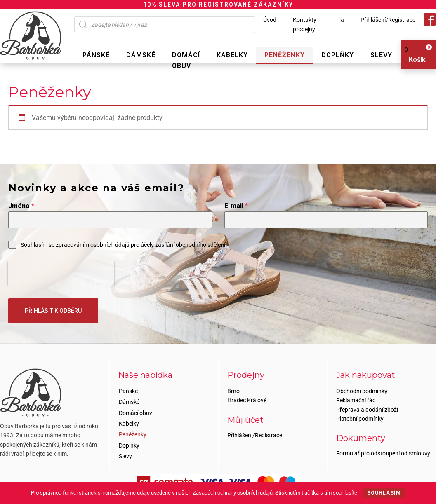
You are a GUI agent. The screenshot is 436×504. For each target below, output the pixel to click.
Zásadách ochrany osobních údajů (233, 493)
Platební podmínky (360, 419)
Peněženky (285, 55)
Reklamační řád (356, 400)
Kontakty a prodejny (318, 24)
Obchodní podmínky (362, 391)
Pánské (96, 55)
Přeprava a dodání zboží (367, 410)
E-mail (236, 206)
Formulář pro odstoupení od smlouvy (383, 453)
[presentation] (61, 274)
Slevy (381, 55)
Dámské (141, 55)
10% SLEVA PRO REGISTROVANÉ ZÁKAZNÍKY (218, 5)
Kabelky (232, 55)
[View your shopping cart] (415, 55)
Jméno (21, 206)
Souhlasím (384, 493)
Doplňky (338, 55)
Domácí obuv (186, 60)
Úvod (270, 20)
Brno (233, 391)
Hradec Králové (247, 400)
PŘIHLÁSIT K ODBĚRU (53, 311)
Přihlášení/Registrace (388, 20)
